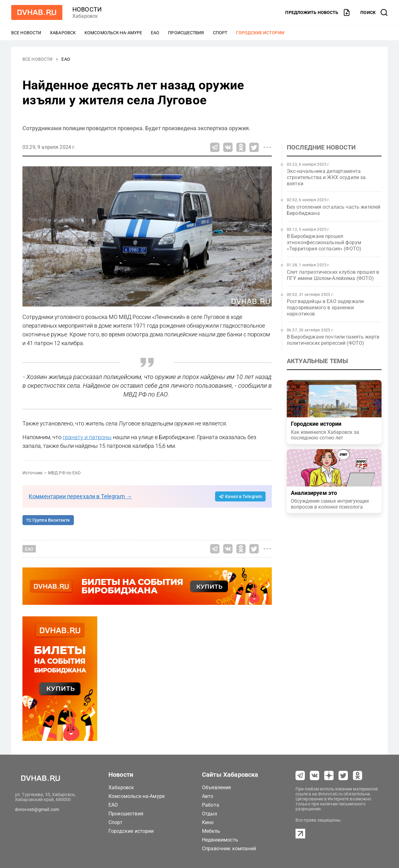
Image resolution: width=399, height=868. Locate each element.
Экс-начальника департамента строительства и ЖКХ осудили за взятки (326, 177)
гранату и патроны (87, 437)
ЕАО (155, 33)
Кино (208, 822)
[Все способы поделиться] (267, 147)
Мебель (211, 831)
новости (87, 9)
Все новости (26, 33)
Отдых (210, 814)
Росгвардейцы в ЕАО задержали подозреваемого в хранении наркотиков (325, 308)
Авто (208, 796)
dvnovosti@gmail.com (37, 809)
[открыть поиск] (374, 12)
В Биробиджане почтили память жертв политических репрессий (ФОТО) (333, 340)
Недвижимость (220, 840)
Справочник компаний (229, 849)
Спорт (220, 33)
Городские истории (260, 33)
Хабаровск (63, 33)
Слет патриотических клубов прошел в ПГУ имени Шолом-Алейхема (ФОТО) (333, 275)
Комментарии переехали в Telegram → (80, 496)
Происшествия (186, 33)
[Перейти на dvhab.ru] (37, 12)
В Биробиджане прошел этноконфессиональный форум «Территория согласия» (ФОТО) (324, 242)
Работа (211, 805)
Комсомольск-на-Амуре (113, 33)
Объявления (217, 787)
